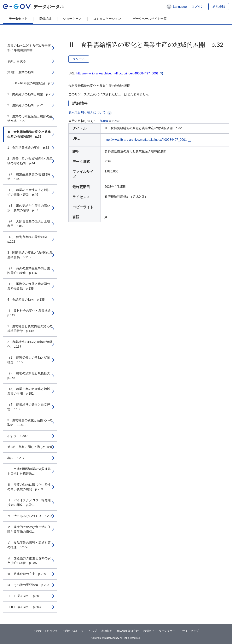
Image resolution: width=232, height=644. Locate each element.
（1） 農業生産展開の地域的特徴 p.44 (29, 177)
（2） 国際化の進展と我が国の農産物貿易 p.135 (29, 286)
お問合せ (149, 631)
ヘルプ (93, 631)
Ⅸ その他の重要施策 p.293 (28, 585)
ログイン (198, 6)
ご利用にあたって (73, 631)
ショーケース (72, 19)
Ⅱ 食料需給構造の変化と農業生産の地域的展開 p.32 (29, 134)
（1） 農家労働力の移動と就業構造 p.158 (29, 360)
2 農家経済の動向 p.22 (25, 105)
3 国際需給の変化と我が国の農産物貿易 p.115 (30, 255)
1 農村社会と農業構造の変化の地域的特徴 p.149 (30, 329)
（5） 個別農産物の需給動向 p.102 (29, 239)
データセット (18, 19)
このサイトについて (46, 631)
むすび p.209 (17, 436)
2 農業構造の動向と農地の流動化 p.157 (30, 344)
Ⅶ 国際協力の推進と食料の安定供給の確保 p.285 (29, 561)
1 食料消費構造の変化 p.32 (28, 148)
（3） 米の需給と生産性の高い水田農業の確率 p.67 (29, 208)
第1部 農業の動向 (21, 72)
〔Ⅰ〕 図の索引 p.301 (24, 596)
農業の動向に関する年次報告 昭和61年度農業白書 (29, 48)
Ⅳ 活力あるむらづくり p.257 (30, 516)
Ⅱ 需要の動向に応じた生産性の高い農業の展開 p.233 (29, 487)
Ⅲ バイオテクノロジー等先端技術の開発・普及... (29, 503)
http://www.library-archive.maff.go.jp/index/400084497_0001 (117, 73)
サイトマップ (190, 631)
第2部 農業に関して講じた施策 (30, 447)
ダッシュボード (168, 631)
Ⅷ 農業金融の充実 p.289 (27, 574)
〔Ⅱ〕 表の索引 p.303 (24, 607)
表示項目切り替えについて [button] (90, 112)
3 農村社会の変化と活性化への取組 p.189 (30, 423)
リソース (79, 59)
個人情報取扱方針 (128, 631)
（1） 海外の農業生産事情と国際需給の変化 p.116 (29, 271)
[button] (177, 7)
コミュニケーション (107, 19)
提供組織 (45, 19)
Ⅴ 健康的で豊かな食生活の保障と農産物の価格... (29, 529)
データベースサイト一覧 (150, 19)
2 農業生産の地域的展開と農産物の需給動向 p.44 (30, 161)
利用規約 (107, 631)
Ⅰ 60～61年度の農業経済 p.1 (30, 83)
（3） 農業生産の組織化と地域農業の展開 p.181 (29, 391)
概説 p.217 (16, 458)
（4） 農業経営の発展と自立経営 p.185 (29, 407)
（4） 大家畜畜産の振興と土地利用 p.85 (29, 224)
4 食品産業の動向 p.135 (26, 300)
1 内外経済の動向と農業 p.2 (29, 94)
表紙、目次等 (17, 61)
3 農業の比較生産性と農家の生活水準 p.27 (30, 119)
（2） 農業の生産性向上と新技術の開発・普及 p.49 (29, 192)
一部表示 (102, 121)
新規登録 (219, 6)
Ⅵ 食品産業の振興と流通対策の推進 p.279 (29, 545)
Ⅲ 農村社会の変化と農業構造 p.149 (31, 313)
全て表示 (114, 121)
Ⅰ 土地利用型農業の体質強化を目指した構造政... (29, 471)
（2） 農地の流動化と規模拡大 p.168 (30, 376)
